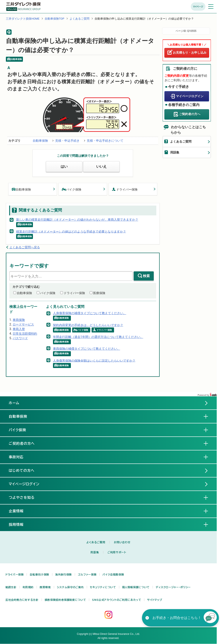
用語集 (175, 152)
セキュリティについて (103, 587)
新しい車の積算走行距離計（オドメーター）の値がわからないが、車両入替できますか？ (77, 220)
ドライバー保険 (125, 189)
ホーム (14, 403)
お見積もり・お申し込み (190, 53)
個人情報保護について (136, 587)
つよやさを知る (25, 497)
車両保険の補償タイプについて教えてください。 (87, 349)
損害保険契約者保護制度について (65, 600)
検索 (146, 276)
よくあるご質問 (79, 19)
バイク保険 (72, 189)
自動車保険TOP (55, 19)
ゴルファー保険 (87, 574)
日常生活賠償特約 (25, 334)
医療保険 (99, 293)
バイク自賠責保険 (113, 574)
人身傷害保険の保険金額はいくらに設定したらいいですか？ (94, 360)
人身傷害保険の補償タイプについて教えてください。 (90, 313)
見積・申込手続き (67, 141)
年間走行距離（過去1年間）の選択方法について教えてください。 (98, 337)
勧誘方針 (11, 587)
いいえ (101, 166)
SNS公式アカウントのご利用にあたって (117, 600)
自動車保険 (40, 141)
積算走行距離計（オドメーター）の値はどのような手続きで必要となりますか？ (71, 231)
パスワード (20, 338)
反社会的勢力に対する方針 (22, 600)
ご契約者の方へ (190, 114)
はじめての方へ (22, 470)
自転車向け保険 (39, 574)
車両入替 (19, 329)
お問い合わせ (122, 542)
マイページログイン (190, 96)
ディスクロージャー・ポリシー (173, 587)
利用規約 (28, 587)
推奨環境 (45, 587)
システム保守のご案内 (70, 587)
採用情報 (20, 524)
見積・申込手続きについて (105, 141)
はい (64, 166)
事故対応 (20, 457)
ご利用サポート (117, 552)
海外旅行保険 (63, 574)
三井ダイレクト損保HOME (23, 19)
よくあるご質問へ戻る (25, 247)
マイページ (198, 7)
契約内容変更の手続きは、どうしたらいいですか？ (88, 325)
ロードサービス (23, 324)
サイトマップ (155, 600)
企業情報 (20, 511)
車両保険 (19, 320)
